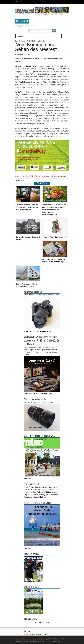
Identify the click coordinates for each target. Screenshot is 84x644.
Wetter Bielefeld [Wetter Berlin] (42, 623)
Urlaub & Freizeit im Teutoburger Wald (40, 436)
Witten (64, 176)
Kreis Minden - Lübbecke (36, 41)
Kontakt (41, 639)
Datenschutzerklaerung (30, 639)
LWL (35, 176)
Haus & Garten (20, 41)
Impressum (18, 639)
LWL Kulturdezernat (45, 176)
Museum (57, 176)
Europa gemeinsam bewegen (25, 26)
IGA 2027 (29, 176)
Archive (26, 634)
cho (29, 55)
